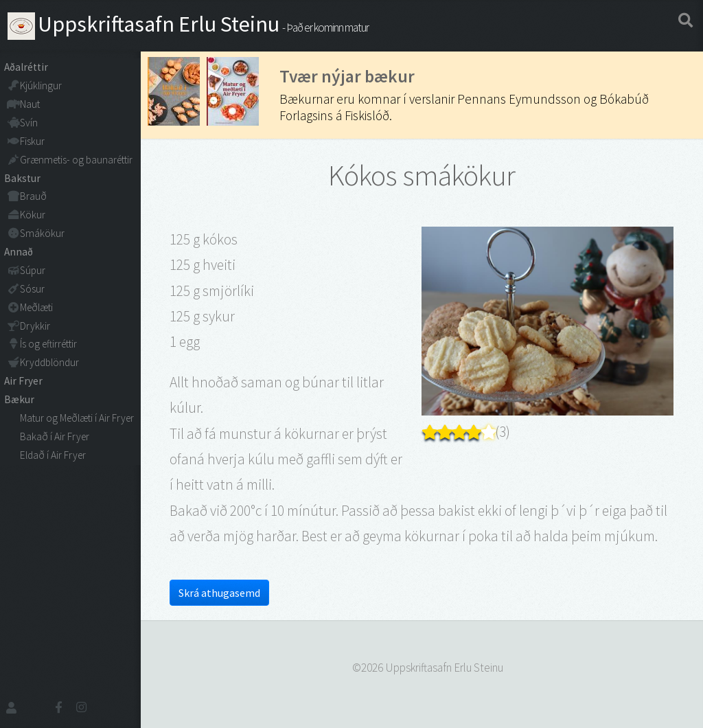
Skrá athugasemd (219, 593)
